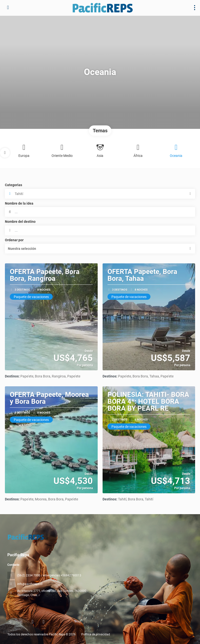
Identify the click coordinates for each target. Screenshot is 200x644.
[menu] (195, 8)
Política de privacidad (96, 634)
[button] (5, 153)
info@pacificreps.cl (30, 584)
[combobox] (100, 230)
